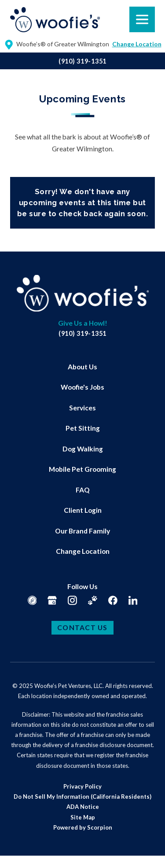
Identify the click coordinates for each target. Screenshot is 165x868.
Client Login (83, 510)
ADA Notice (83, 807)
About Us (82, 367)
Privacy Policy (82, 786)
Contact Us (82, 628)
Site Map (83, 817)
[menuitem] (82, 367)
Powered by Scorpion (83, 827)
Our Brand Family (82, 531)
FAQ (83, 490)
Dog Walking (83, 449)
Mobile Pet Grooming (82, 469)
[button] (18, 850)
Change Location (83, 551)
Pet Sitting (83, 428)
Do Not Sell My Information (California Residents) (82, 797)
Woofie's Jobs (82, 387)
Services (82, 408)
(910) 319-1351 (82, 61)
